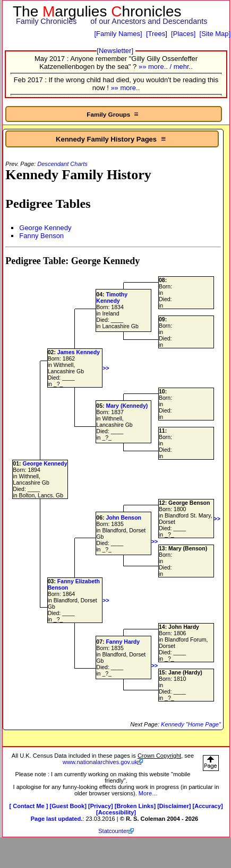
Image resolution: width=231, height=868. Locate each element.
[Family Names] (118, 34)
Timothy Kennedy (112, 297)
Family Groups (113, 114)
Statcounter (113, 831)
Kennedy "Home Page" (191, 724)
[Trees (156, 34)
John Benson (123, 518)
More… (148, 793)
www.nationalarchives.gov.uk (100, 762)
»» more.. (125, 88)
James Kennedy (79, 352)
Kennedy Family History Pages (112, 139)
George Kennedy (45, 228)
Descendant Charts (62, 164)
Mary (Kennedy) (127, 406)
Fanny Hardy (123, 642)
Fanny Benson (41, 236)
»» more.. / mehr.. (166, 67)
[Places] (183, 34)
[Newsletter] (115, 51)
